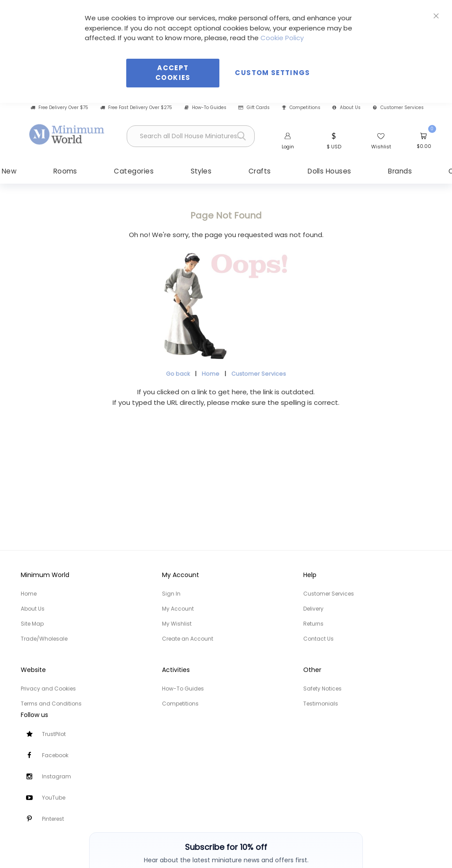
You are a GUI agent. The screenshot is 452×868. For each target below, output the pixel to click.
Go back (178, 374)
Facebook (55, 755)
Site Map (32, 624)
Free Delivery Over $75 (59, 108)
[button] (334, 140)
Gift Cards (254, 108)
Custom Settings (272, 73)
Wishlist (381, 147)
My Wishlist (177, 624)
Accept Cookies (173, 73)
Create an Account (188, 639)
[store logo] (67, 135)
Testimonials (321, 704)
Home (211, 374)
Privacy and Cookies (48, 689)
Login (288, 147)
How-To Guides (205, 108)
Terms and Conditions (51, 704)
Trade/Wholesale (44, 639)
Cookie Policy (282, 38)
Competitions (301, 108)
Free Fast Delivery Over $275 (136, 108)
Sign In (171, 594)
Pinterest (53, 819)
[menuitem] (75, 171)
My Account (178, 609)
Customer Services (398, 108)
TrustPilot (54, 734)
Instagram (56, 776)
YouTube (54, 798)
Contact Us (318, 639)
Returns (313, 624)
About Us (347, 108)
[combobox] (191, 136)
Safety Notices (322, 689)
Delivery (313, 609)
